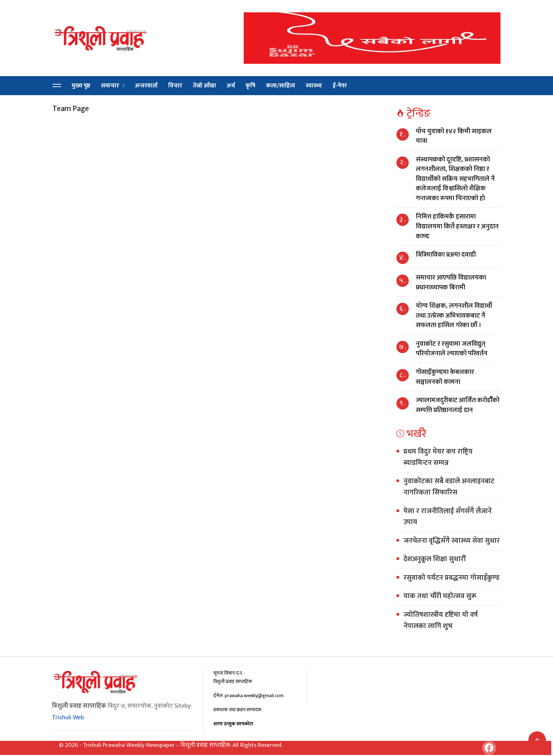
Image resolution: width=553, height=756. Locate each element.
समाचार (110, 86)
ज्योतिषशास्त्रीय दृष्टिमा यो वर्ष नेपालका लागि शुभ (441, 620)
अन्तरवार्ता (146, 86)
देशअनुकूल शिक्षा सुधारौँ (435, 559)
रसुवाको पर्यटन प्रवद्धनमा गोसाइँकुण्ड (451, 578)
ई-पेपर (340, 86)
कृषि (250, 86)
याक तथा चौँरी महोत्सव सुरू (440, 596)
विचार (175, 86)
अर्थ (231, 86)
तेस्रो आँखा (205, 86)
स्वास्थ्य (314, 86)
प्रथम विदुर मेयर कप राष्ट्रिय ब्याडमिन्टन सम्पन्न (438, 457)
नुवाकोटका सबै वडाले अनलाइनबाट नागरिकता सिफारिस (449, 487)
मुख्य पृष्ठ (81, 86)
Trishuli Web (68, 718)
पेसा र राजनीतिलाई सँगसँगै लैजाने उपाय (448, 517)
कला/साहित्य (281, 86)
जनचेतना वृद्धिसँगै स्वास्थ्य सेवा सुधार (452, 541)
